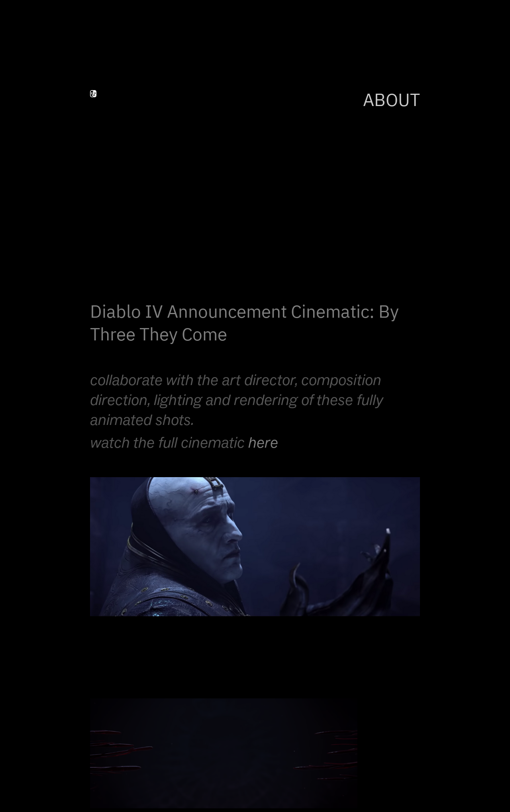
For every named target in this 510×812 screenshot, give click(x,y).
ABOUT (391, 101)
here (263, 442)
